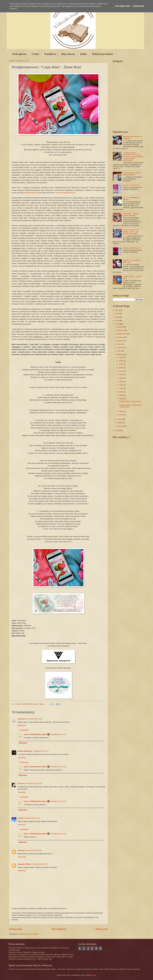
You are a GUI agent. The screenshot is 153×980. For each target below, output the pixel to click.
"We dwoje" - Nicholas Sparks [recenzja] (131, 215)
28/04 (121, 361)
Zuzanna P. (22, 719)
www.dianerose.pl (31, 193)
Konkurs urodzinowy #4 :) (132, 248)
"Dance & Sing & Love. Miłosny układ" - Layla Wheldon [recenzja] (131, 232)
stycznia (120, 426)
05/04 (121, 399)
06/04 (121, 395)
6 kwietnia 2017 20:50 (33, 850)
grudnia (120, 327)
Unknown (21, 850)
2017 (117, 324)
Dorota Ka (22, 783)
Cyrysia (21, 818)
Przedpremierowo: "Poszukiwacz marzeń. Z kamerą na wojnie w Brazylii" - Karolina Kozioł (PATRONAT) (133, 157)
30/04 (121, 357)
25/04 (121, 368)
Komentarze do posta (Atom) (28, 934)
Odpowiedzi (24, 730)
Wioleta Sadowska (25, 751)
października (122, 334)
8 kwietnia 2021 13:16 (40, 864)
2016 (117, 430)
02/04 (121, 415)
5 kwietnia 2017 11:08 (35, 719)
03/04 (121, 411)
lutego (120, 423)
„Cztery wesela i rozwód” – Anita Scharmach (133, 174)
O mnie (35, 54)
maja (119, 351)
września (121, 337)
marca (120, 419)
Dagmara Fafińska (25, 864)
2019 (117, 317)
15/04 (121, 381)
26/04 (121, 364)
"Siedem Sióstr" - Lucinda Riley (130, 402)
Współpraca (50, 54)
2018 (117, 321)
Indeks (83, 54)
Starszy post (101, 929)
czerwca (120, 348)
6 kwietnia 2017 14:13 (58, 734)
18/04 (121, 378)
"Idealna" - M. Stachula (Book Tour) (131, 261)
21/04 (121, 371)
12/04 (121, 385)
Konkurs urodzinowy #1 (131, 185)
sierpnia (120, 341)
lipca (119, 344)
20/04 (121, 375)
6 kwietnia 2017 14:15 (58, 801)
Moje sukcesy (68, 54)
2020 (117, 314)
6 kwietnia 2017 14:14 (58, 767)
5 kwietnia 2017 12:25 (34, 783)
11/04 (121, 388)
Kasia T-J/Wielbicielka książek (35, 734)
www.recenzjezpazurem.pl (65, 193)
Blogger (93, 975)
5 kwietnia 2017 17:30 (32, 818)
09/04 (121, 392)
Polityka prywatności (102, 54)
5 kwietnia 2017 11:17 (41, 751)
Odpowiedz (22, 725)
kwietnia (120, 354)
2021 (117, 310)
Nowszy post (15, 929)
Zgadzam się (138, 6)
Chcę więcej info (123, 6)
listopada (121, 330)
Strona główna (19, 54)
